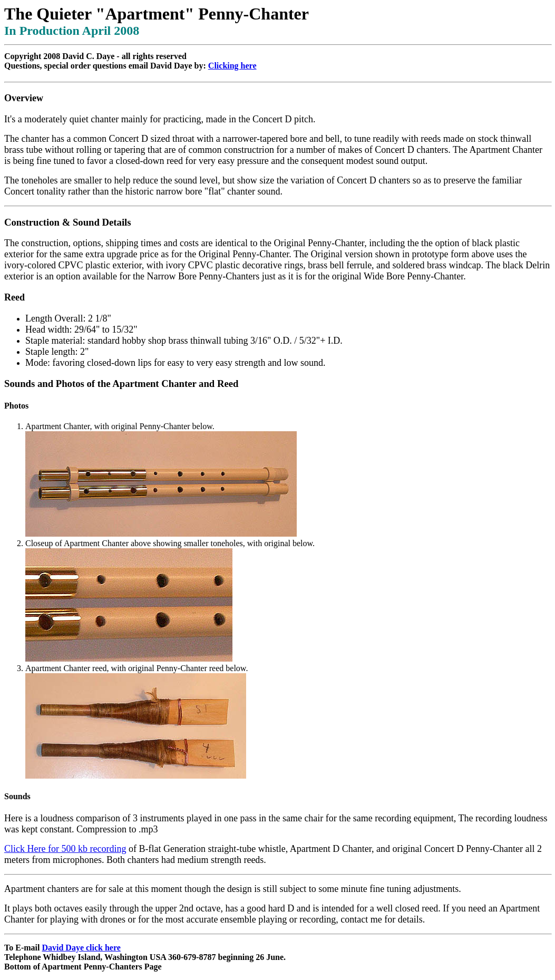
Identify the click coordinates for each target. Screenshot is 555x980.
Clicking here (232, 66)
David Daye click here (81, 948)
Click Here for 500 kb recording (65, 849)
